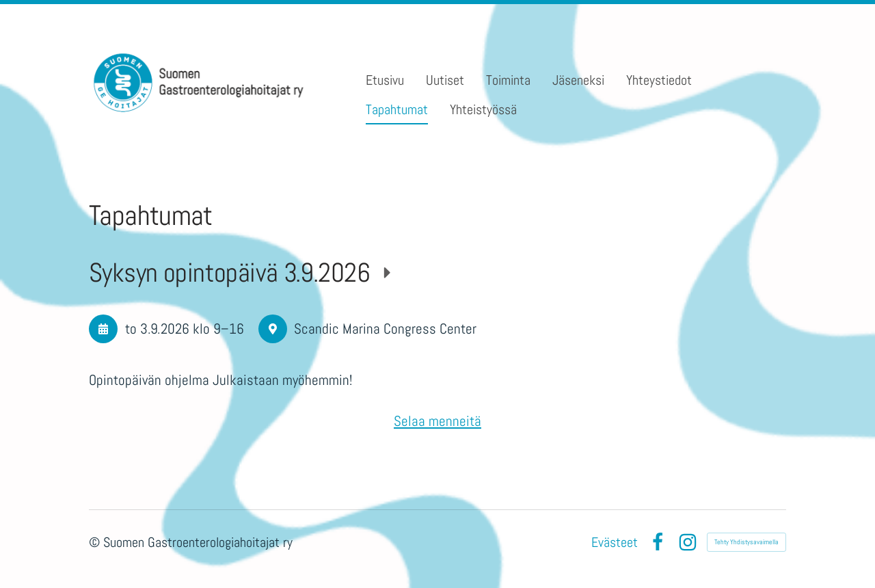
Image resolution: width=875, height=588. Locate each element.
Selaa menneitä (437, 421)
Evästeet (615, 542)
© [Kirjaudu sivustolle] (96, 542)
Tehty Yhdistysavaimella (746, 542)
